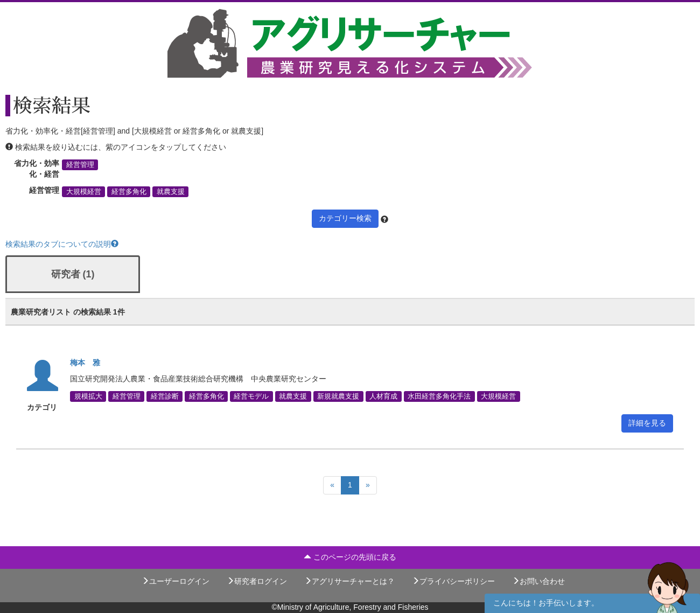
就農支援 (171, 192)
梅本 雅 (85, 363)
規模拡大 (88, 396)
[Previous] (332, 485)
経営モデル (251, 396)
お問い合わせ (538, 581)
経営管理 (80, 165)
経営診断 (165, 396)
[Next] (368, 485)
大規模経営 (84, 192)
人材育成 (383, 396)
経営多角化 (129, 192)
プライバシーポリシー (453, 581)
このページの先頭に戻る (350, 557)
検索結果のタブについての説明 (62, 244)
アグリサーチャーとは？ (349, 581)
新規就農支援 (338, 396)
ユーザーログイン (176, 581)
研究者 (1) (73, 274)
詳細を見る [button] (647, 423)
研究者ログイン (257, 581)
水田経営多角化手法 (439, 396)
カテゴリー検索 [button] (345, 218)
